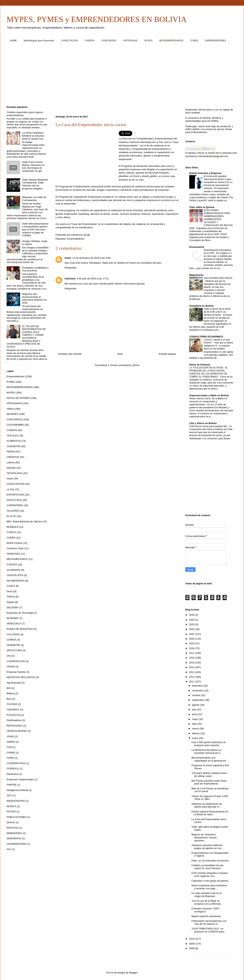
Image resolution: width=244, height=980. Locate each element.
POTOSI (11, 812)
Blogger (133, 973)
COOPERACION (16, 661)
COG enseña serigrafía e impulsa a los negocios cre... (209, 875)
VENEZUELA (14, 623)
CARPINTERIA (15, 505)
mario (68, 258)
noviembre (198, 691)
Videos (10, 409)
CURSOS (12, 564)
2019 (192, 643)
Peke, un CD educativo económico (210, 861)
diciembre (198, 686)
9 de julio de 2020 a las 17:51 (93, 279)
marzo (196, 729)
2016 (192, 658)
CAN (9, 747)
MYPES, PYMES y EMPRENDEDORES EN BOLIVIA (97, 19)
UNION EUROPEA (17, 731)
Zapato (10, 602)
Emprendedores (76, 239)
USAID (10, 736)
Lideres (11, 462)
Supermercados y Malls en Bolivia (209, 395)
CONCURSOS (109, 41)
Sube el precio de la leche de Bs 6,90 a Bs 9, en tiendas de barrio (217, 312)
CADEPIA (90, 41)
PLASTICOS (13, 715)
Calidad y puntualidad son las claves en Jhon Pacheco (207, 867)
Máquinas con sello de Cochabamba (34, 199)
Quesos (11, 822)
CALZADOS (13, 634)
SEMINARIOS (14, 833)
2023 (192, 624)
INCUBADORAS (16, 581)
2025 (192, 615)
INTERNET (13, 618)
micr (9, 849)
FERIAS (11, 452)
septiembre (198, 700)
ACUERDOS (14, 570)
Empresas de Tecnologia (20, 613)
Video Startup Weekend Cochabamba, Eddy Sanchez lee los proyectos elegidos (35, 184)
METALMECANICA (17, 559)
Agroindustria (14, 683)
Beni (9, 699)
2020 (192, 639)
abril (195, 724)
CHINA (10, 758)
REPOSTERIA (14, 726)
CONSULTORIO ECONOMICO (206, 337)
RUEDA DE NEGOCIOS (20, 629)
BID (9, 688)
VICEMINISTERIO (17, 844)
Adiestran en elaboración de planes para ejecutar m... (207, 805)
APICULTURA (14, 650)
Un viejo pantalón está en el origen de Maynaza (206, 895)
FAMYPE (12, 785)
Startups (11, 468)
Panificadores (14, 720)
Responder (71, 268)
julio (195, 710)
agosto (196, 705)
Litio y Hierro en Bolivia (203, 423)
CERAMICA (13, 710)
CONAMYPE (14, 446)
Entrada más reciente (70, 354)
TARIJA (11, 597)
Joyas (10, 478)
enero (196, 738)
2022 (192, 629)
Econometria (197, 247)
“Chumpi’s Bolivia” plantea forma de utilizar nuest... (209, 775)
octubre (196, 695)
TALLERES (13, 511)
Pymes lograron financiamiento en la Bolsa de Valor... (210, 813)
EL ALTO (11, 516)
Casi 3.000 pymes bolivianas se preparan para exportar (209, 744)
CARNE (11, 753)
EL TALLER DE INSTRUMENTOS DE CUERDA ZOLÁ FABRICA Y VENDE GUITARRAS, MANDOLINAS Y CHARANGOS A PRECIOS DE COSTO (26, 336)
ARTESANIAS (130, 41)
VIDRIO (11, 742)
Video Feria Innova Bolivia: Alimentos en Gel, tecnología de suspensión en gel (33, 166)
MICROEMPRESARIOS (171, 41)
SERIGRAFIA (14, 838)
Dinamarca (13, 774)
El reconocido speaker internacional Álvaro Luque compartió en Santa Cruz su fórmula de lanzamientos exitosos (218, 182)
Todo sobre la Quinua (202, 207)
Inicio (120, 354)
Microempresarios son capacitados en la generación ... (210, 759)
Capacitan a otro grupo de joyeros (210, 881)
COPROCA (13, 769)
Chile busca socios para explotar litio (208, 426)
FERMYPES (13, 554)
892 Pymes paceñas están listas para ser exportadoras (209, 782)
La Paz (10, 489)
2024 (192, 620)
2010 (192, 939)
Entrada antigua (167, 354)
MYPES (148, 41)
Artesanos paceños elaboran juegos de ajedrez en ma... (207, 847)
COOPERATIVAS (16, 763)
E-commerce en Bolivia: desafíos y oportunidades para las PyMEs (204, 119)
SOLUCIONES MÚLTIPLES (218, 278)
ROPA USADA (14, 543)
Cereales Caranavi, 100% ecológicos (205, 910)
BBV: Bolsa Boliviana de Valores (24, 521)
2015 (192, 663)
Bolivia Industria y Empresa (205, 173)
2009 (192, 944)
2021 (192, 634)
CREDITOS (13, 457)
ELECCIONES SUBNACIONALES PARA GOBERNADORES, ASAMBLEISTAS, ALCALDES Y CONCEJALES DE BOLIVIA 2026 (211, 219)
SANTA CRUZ (14, 500)
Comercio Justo (15, 548)
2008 (192, 948)
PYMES (194, 41)
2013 (192, 672)
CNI (9, 656)
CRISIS (11, 667)
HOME (13, 41)
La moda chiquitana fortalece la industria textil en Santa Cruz (33, 136)
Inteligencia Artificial (17, 790)
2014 (192, 667)
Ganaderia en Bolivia (201, 306)
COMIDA (11, 640)
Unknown (70, 279)
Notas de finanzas (200, 365)
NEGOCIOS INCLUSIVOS (21, 677)
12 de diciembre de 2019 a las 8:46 (91, 258)
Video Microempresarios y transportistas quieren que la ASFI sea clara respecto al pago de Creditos (35, 229)
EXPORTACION (15, 495)
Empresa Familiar (16, 672)
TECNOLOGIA (15, 473)
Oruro (10, 591)
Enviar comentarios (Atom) (125, 365)
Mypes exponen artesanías (206, 916)
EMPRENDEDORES (216, 41)
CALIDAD (12, 704)
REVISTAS (13, 828)
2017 (192, 653)
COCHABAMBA (15, 425)
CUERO (11, 538)
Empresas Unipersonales (20, 779)
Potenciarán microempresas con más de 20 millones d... (209, 922)
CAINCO (11, 532)
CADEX (11, 586)
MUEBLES (12, 527)
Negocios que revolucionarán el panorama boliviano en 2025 (34, 298)
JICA (9, 795)
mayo (195, 719)
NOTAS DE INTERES (18, 398)
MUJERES (12, 414)
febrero (196, 733)
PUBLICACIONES (16, 817)
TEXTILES (12, 436)
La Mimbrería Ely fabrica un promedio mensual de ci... (207, 751)
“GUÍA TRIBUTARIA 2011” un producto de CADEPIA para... (209, 930)
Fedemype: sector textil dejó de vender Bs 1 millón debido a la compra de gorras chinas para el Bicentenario (209, 129)
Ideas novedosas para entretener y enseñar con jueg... (209, 887)
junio (195, 714)
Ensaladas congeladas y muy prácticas (35, 269)
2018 (192, 648)
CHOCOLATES (15, 575)
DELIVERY (13, 608)
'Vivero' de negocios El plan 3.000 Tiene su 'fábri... (210, 798)
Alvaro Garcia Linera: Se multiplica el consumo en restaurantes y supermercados (208, 402)
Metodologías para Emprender (39, 41)
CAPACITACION (69, 41)
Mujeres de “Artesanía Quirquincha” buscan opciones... (204, 837)
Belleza (11, 693)
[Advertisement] (119, 75)
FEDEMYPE (13, 645)
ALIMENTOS (14, 441)
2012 (192, 677)
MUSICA (11, 806)
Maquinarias (196, 275)
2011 (192, 682)
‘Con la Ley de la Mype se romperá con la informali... (207, 902)
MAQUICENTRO (16, 801)
